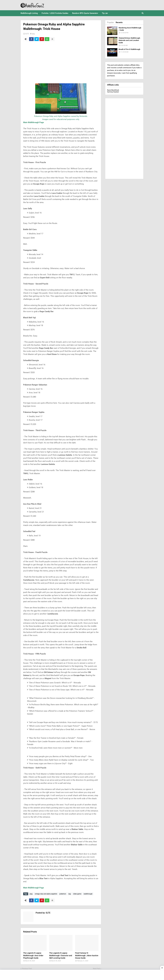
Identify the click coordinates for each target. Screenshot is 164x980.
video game (77, 894)
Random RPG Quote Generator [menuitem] (85, 13)
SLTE (27, 34)
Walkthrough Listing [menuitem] (29, 13)
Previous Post (27, 969)
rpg (70, 894)
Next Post (96, 969)
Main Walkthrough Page (34, 122)
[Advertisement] (61, 62)
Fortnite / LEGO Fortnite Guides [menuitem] (55, 13)
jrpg (33, 34)
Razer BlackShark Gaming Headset (113, 91)
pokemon (63, 894)
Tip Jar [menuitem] (105, 13)
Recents (119, 22)
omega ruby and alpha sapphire (46, 894)
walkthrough (88, 894)
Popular (110, 22)
